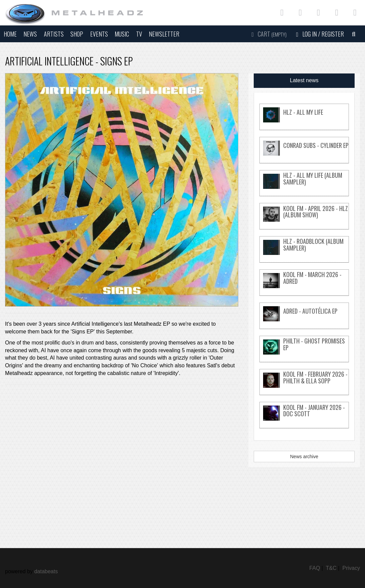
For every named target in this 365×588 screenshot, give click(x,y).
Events (99, 34)
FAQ (315, 568)
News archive (304, 457)
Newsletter (164, 34)
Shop (77, 34)
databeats (46, 571)
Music (122, 34)
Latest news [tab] (304, 80)
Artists (54, 34)
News (30, 34)
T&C (331, 568)
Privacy (351, 568)
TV (139, 34)
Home (10, 34)
